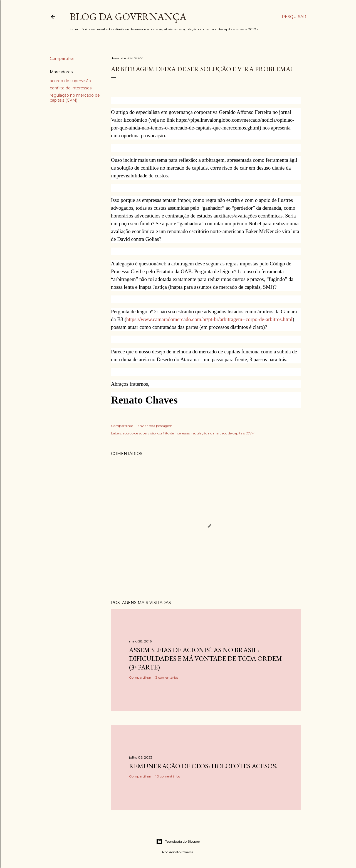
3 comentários (167, 677)
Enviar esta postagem (155, 426)
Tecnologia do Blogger (178, 842)
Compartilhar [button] (62, 58)
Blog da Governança (128, 17)
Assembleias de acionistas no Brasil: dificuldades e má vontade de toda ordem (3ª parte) (206, 658)
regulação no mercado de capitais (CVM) (75, 98)
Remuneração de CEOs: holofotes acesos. (203, 766)
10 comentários (168, 776)
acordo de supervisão (70, 81)
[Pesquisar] (294, 17)
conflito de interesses (71, 88)
